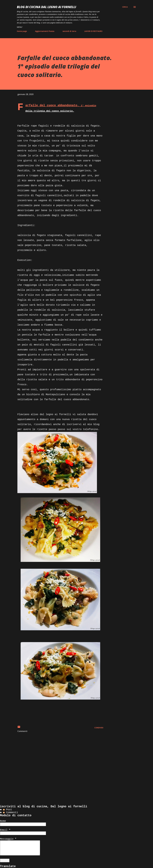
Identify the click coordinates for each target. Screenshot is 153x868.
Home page (22, 31)
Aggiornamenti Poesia (45, 31)
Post (8, 810)
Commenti (11, 812)
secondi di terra (69, 31)
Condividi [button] (99, 728)
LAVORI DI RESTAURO (93, 31)
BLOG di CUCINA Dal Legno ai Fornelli (46, 7)
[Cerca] (125, 7)
